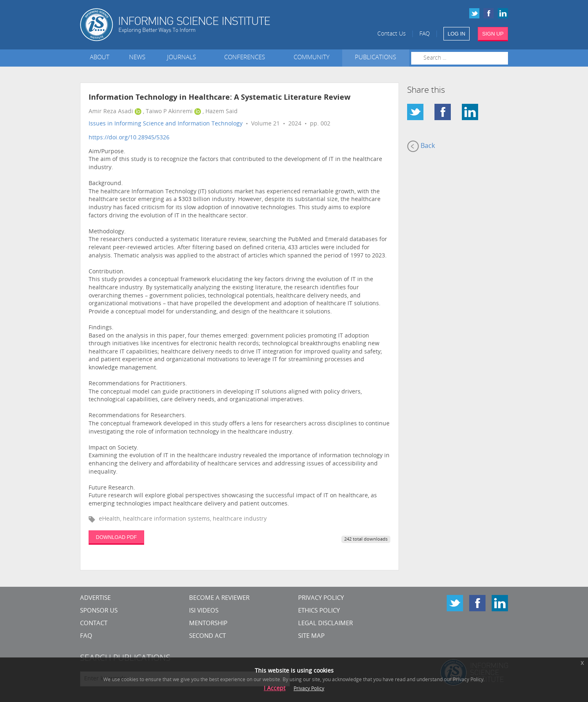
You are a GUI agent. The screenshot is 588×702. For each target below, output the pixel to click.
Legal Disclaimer (325, 624)
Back (421, 146)
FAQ (425, 34)
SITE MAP (311, 636)
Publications (375, 58)
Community (312, 58)
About (100, 58)
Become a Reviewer (219, 598)
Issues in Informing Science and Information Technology (166, 124)
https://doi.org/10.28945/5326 (129, 138)
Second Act (207, 636)
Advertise (95, 598)
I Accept (275, 689)
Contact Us (392, 34)
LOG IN (456, 34)
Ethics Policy (319, 611)
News (137, 58)
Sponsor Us (99, 611)
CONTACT (94, 624)
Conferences (246, 58)
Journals (183, 58)
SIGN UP (493, 34)
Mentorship (208, 624)
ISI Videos (204, 611)
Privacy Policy (321, 598)
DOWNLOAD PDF (116, 537)
